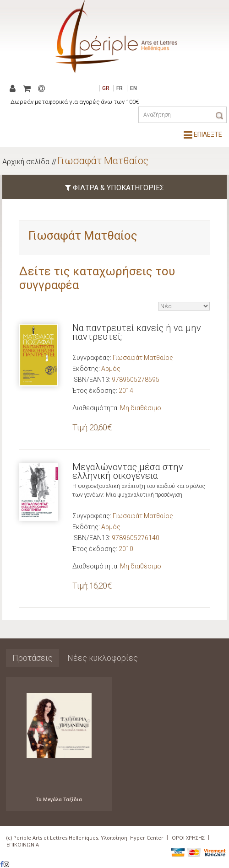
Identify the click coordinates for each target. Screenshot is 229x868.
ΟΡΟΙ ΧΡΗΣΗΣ (188, 838)
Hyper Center (147, 838)
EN (134, 88)
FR (120, 88)
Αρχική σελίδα (26, 162)
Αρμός (111, 369)
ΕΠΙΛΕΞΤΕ (203, 134)
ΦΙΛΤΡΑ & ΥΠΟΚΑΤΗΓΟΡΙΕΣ (114, 188)
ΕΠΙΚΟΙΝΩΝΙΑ (23, 844)
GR (106, 88)
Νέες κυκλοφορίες (103, 658)
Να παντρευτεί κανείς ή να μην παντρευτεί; (137, 332)
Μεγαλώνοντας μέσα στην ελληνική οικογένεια (128, 471)
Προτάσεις (33, 658)
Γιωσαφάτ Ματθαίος (103, 161)
